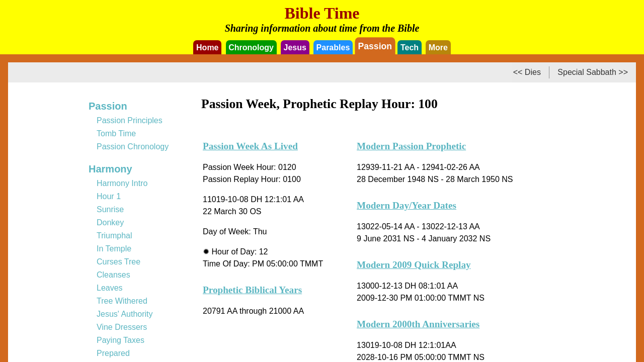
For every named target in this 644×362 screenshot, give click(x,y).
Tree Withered (122, 301)
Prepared (113, 353)
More (438, 48)
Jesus (295, 48)
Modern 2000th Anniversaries (418, 324)
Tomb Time (116, 133)
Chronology (251, 48)
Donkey (110, 222)
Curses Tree (118, 262)
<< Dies (527, 72)
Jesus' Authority (125, 314)
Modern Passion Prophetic (411, 146)
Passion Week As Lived (250, 146)
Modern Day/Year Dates (407, 205)
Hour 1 (109, 196)
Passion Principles (130, 120)
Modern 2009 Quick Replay (414, 265)
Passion (375, 46)
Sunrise (110, 209)
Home (207, 48)
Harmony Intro (122, 183)
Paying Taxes (120, 340)
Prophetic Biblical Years (252, 290)
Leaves (110, 288)
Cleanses (113, 275)
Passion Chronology (133, 147)
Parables (333, 48)
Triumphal (114, 236)
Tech (410, 48)
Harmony (110, 169)
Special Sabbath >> (593, 72)
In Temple (114, 249)
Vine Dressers (122, 327)
